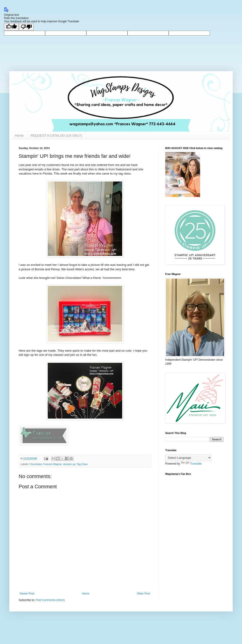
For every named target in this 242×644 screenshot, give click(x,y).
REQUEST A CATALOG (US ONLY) (56, 135)
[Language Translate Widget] (188, 458)
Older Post (143, 594)
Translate (191, 464)
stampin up (69, 464)
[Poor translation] (26, 27)
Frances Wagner (52, 464)
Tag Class (82, 464)
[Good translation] (11, 27)
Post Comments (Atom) (50, 600)
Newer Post (27, 594)
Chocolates (36, 464)
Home (19, 135)
